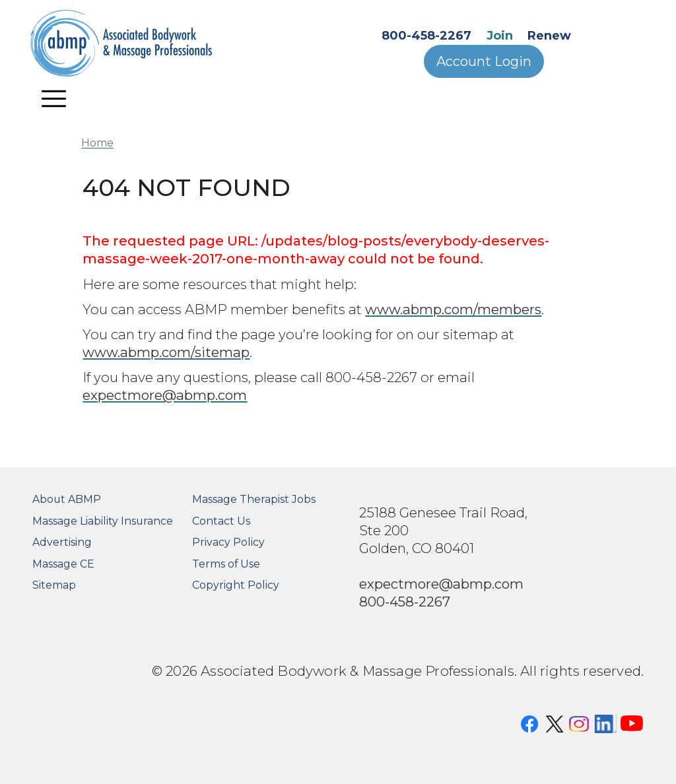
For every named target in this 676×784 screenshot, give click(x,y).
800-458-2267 (426, 36)
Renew (549, 36)
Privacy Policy (228, 542)
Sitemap (54, 585)
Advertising (62, 542)
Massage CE (63, 564)
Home (97, 143)
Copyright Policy (236, 585)
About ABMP (67, 499)
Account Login (484, 61)
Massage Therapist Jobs (254, 499)
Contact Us (221, 521)
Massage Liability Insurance (103, 521)
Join (500, 36)
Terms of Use (226, 564)
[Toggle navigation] (54, 98)
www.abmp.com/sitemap (166, 352)
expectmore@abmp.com (165, 395)
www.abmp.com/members (453, 309)
